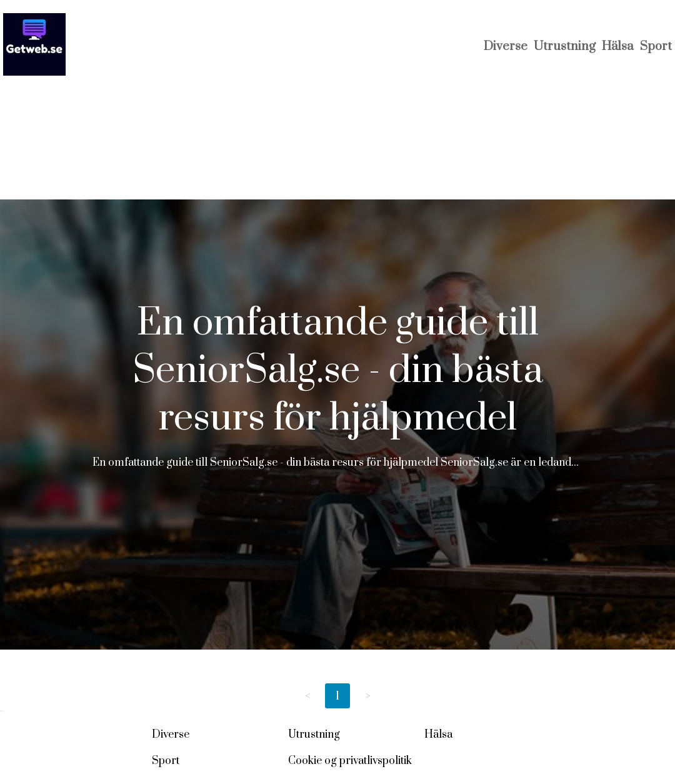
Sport (656, 47)
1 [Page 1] (337, 696)
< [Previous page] (308, 696)
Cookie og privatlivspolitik (350, 761)
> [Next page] (368, 696)
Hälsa (618, 47)
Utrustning (565, 47)
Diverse (506, 47)
